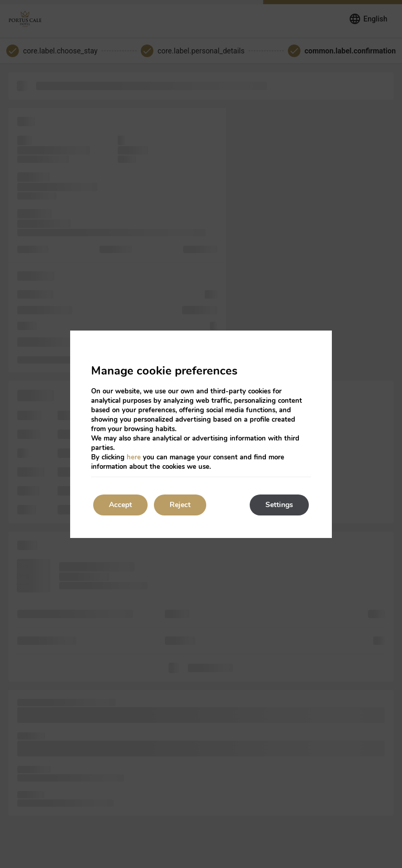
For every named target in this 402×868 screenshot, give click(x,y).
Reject (180, 505)
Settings (279, 505)
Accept (120, 505)
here (134, 457)
